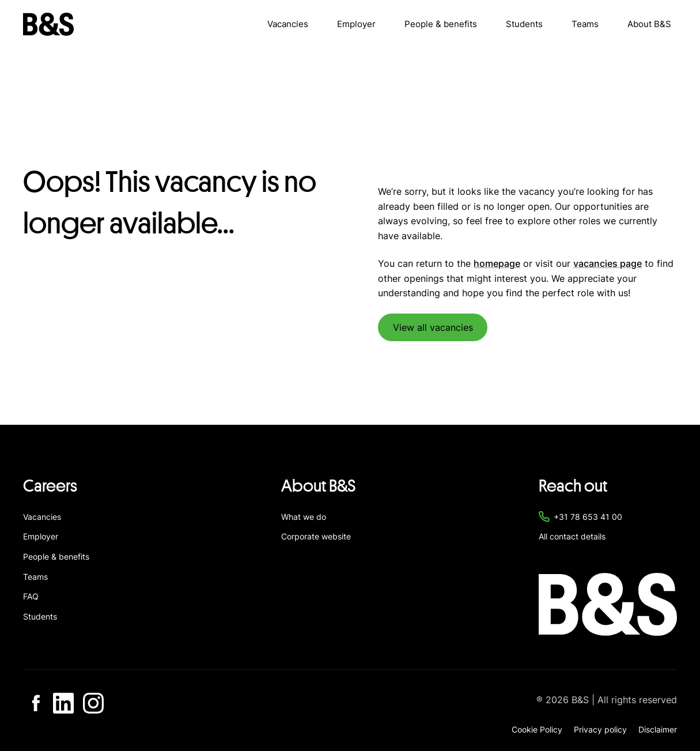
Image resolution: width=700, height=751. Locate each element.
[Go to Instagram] (93, 703)
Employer (356, 24)
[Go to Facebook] (33, 703)
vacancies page (608, 263)
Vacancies (288, 24)
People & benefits (441, 24)
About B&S (649, 24)
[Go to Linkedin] (63, 703)
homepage (497, 263)
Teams (585, 24)
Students (524, 24)
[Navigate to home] (48, 24)
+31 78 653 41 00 (588, 517)
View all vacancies (433, 327)
